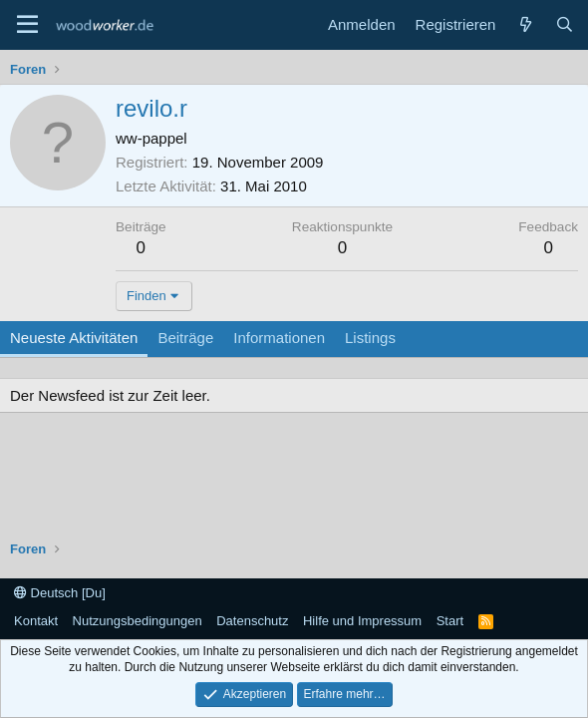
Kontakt (36, 621)
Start (450, 621)
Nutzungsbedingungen (138, 621)
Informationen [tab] (279, 338)
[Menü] (27, 25)
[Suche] (565, 24)
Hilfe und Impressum (362, 621)
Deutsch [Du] (60, 593)
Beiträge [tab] (185, 338)
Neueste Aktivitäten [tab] (74, 338)
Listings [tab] (370, 338)
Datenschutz (252, 621)
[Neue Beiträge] (525, 24)
